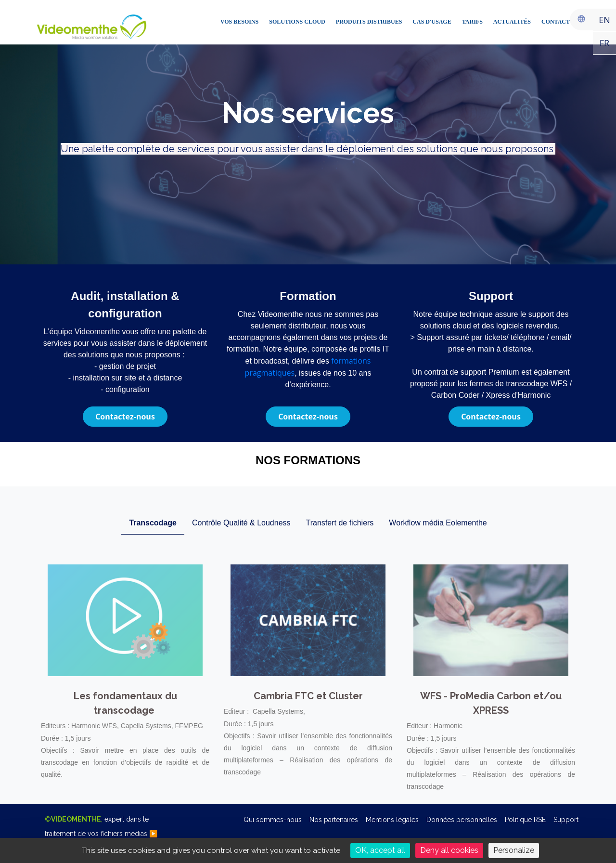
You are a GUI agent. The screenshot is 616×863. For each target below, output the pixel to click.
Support (566, 820)
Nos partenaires (334, 820)
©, (101, 826)
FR (604, 43)
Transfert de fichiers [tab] (340, 523)
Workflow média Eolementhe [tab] (438, 523)
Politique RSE (525, 820)
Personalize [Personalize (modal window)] (514, 850)
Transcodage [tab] (153, 523)
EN (604, 20)
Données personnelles (462, 820)
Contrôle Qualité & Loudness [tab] (241, 523)
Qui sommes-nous (273, 820)
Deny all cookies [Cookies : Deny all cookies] (449, 850)
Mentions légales (392, 820)
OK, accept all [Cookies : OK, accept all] (380, 850)
